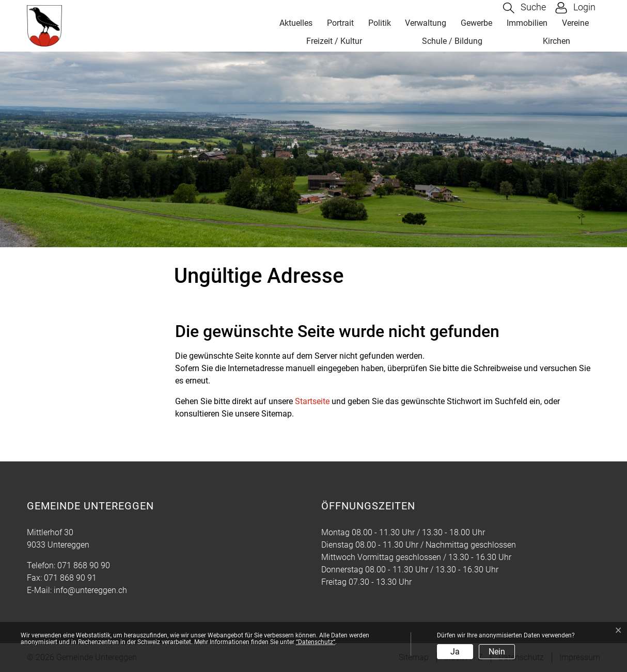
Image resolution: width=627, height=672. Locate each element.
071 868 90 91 (70, 578)
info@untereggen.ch (90, 590)
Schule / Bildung (452, 41)
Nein (497, 652)
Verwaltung (426, 23)
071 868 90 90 (84, 565)
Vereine (575, 23)
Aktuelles (296, 23)
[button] (524, 8)
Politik (380, 23)
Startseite (312, 401)
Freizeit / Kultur (334, 41)
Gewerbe (476, 23)
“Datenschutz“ (316, 642)
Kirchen (557, 41)
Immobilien (527, 23)
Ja (455, 652)
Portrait (340, 23)
